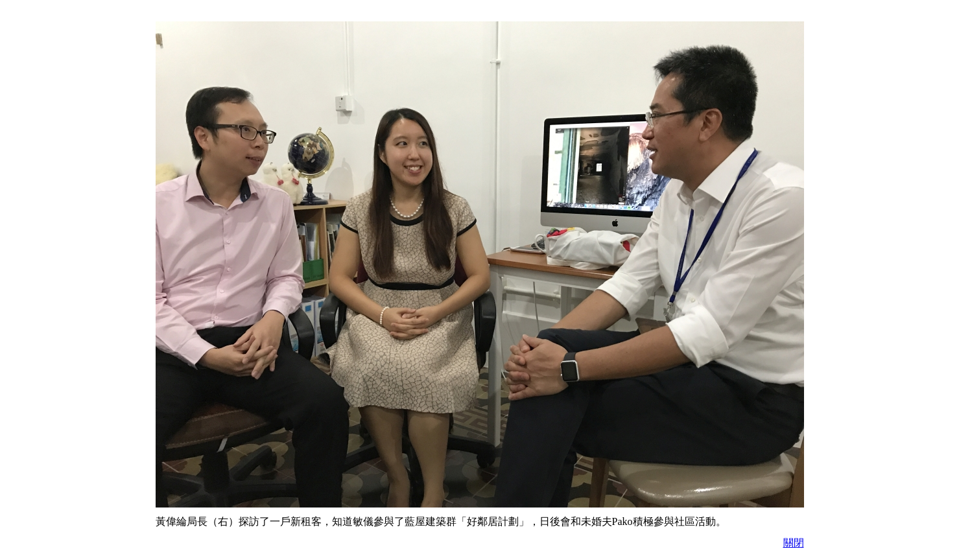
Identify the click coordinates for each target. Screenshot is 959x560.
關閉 (794, 543)
